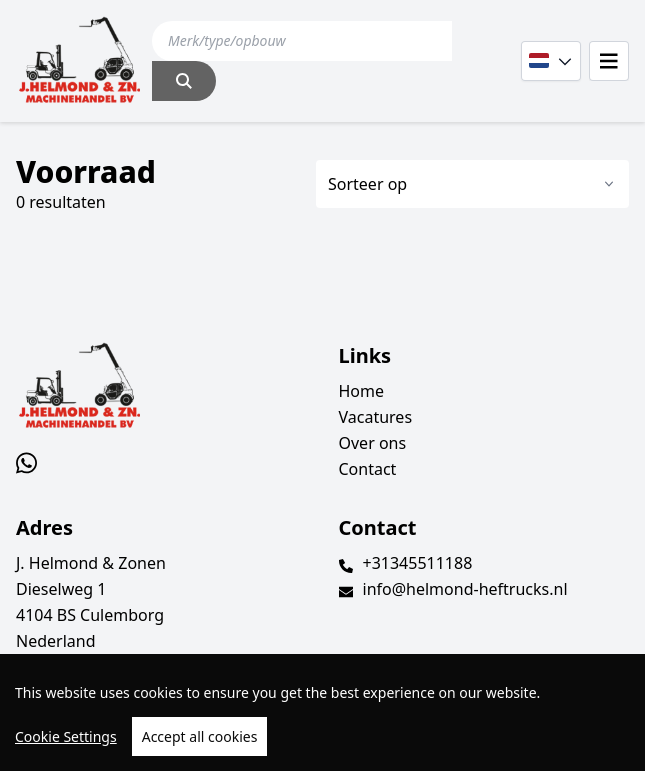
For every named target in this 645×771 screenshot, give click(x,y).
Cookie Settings (66, 736)
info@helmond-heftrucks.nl (465, 589)
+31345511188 (418, 563)
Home (362, 391)
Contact (368, 469)
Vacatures (376, 417)
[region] (322, 712)
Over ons (373, 443)
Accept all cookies (200, 736)
